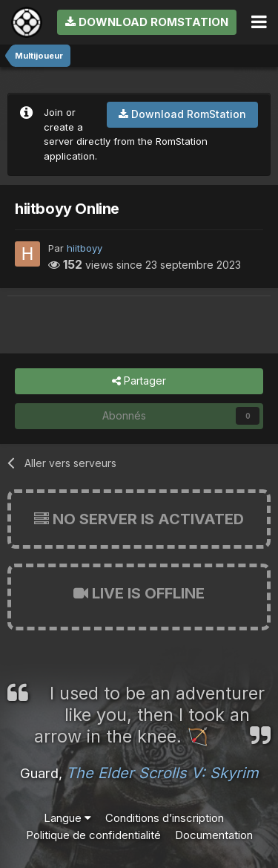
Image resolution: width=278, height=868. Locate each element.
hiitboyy (85, 248)
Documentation (214, 835)
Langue (67, 818)
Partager (139, 381)
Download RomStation (147, 22)
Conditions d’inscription (165, 818)
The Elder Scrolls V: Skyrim (162, 773)
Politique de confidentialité (93, 835)
